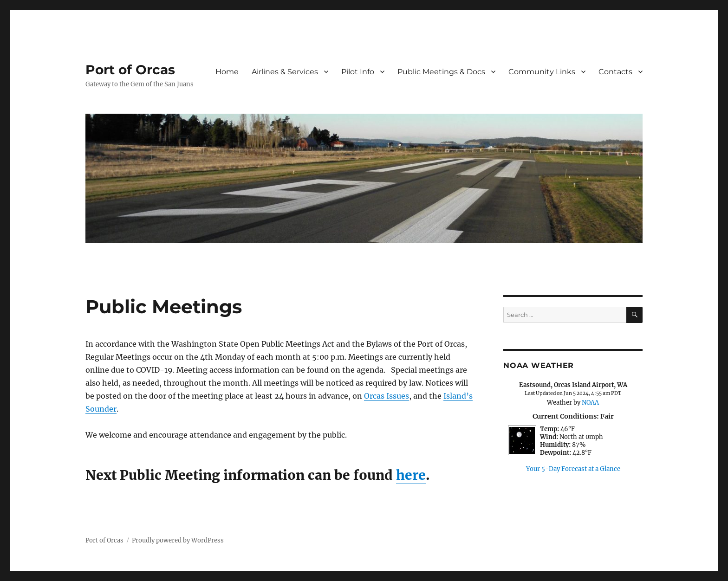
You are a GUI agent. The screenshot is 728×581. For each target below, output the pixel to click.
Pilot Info (358, 72)
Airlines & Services (285, 72)
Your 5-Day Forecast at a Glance (573, 469)
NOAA (590, 403)
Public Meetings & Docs (441, 72)
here (411, 475)
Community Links (542, 72)
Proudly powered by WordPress (178, 540)
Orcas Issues (387, 396)
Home (227, 72)
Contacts (615, 72)
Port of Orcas (130, 70)
